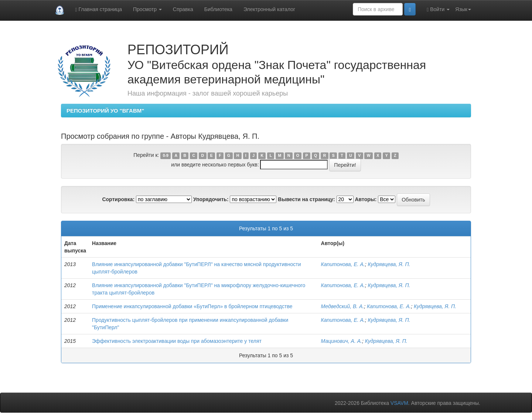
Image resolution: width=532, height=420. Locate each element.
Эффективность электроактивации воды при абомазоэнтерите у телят (177, 341)
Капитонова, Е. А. (343, 264)
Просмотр (147, 9)
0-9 (166, 155)
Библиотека (218, 9)
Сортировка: (118, 199)
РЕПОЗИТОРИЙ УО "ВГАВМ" (105, 111)
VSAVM (399, 403)
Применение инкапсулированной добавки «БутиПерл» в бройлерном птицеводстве (192, 306)
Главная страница (98, 9)
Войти (438, 9)
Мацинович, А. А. (342, 341)
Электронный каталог (269, 9)
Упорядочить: (211, 199)
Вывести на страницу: (306, 199)
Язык (463, 9)
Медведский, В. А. (343, 306)
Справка (183, 9)
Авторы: (366, 199)
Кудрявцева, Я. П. (389, 264)
